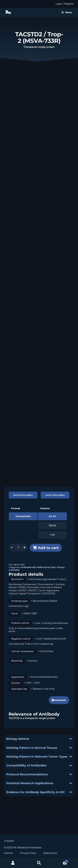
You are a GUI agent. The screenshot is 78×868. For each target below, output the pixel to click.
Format (16, 508)
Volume (45, 508)
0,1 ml (52, 516)
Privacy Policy (28, 853)
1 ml (52, 535)
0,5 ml (52, 526)
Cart (60, 861)
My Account (13, 863)
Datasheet (59, 700)
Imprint (8, 853)
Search (39, 863)
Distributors (50, 853)
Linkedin (9, 841)
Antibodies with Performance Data (38, 567)
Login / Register (65, 4)
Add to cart (48, 548)
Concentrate (23, 516)
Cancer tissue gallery (55, 495)
